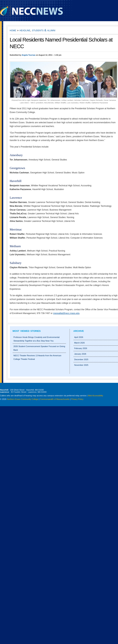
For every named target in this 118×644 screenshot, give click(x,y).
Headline (25, 30)
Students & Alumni (44, 30)
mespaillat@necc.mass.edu (66, 313)
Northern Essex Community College (23, 399)
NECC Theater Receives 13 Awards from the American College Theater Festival (37, 357)
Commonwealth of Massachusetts (55, 399)
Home (13, 30)
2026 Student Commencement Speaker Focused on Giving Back (39, 348)
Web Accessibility (95, 396)
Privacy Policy (77, 399)
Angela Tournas (29, 55)
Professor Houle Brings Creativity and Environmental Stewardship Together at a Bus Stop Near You (36, 339)
